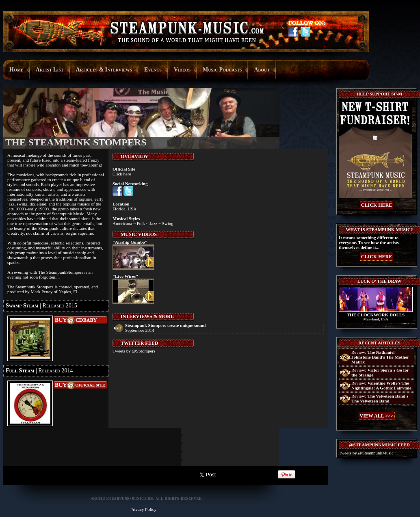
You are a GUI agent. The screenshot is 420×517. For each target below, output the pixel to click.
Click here (122, 174)
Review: (380, 357)
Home (16, 70)
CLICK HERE (377, 205)
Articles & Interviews (104, 70)
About (262, 70)
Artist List (50, 70)
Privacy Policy (143, 509)
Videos (182, 70)
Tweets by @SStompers (134, 351)
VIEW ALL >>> (377, 416)
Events (153, 70)
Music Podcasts (222, 70)
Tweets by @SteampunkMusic (366, 453)
